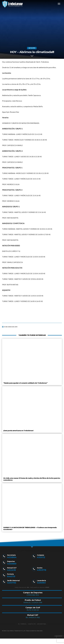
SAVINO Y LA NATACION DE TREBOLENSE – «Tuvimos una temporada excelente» (30, 528)
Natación (32, 48)
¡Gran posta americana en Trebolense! (18, 431)
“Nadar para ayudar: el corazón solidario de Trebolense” (25, 383)
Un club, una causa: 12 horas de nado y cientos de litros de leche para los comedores (32, 479)
